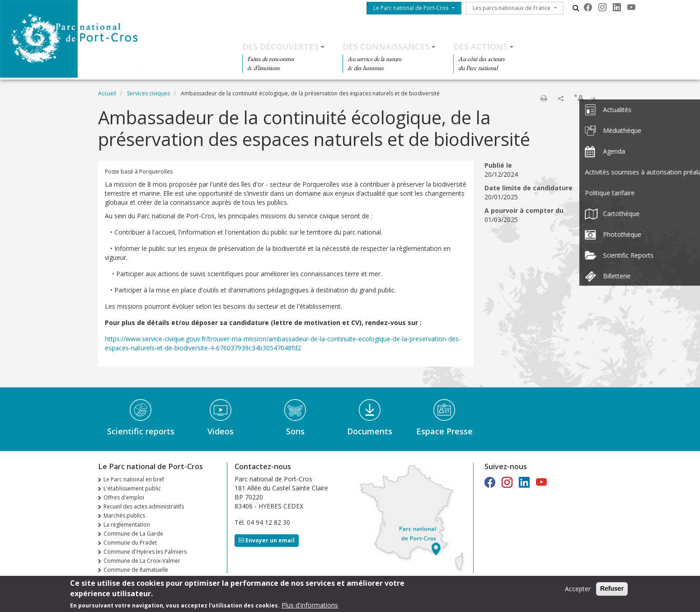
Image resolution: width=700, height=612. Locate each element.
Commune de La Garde (133, 534)
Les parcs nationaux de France (512, 8)
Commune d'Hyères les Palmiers (145, 552)
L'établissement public (132, 488)
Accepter (578, 589)
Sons (295, 431)
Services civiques (148, 93)
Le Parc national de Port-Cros (411, 8)
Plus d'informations (310, 605)
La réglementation (127, 525)
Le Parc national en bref (134, 479)
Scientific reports (141, 431)
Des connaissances (386, 47)
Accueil (107, 93)
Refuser (612, 589)
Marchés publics (124, 515)
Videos (221, 431)
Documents (370, 431)
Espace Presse (444, 431)
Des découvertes (280, 47)
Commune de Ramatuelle (136, 570)
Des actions (480, 47)
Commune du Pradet (130, 543)
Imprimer (544, 98)
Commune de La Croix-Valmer (142, 561)
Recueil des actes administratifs (144, 506)
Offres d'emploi (124, 497)
